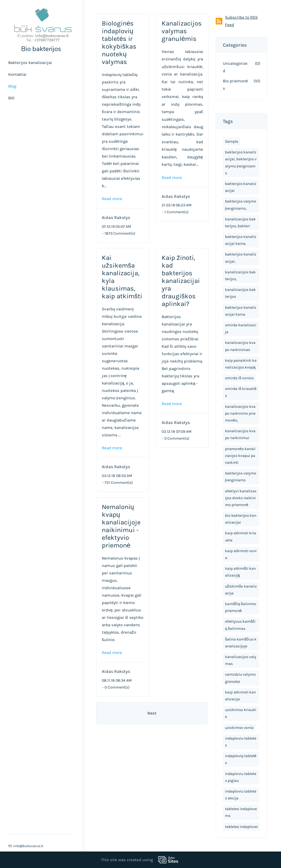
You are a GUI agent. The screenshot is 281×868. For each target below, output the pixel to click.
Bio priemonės (235, 85)
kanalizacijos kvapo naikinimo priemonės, (240, 413)
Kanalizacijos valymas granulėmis (182, 31)
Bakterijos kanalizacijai (30, 63)
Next (152, 713)
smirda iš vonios (239, 378)
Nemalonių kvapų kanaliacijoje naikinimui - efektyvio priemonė (121, 526)
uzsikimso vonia (239, 728)
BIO (11, 98)
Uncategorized (235, 67)
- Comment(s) (119, 233)
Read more (112, 199)
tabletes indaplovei (241, 827)
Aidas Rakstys (116, 217)
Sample (232, 141)
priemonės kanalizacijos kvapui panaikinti (240, 456)
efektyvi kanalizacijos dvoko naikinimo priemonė (241, 498)
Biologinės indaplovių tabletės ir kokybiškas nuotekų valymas (119, 43)
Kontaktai (17, 74)
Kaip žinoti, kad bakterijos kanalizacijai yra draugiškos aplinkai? (181, 281)
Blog (12, 86)
